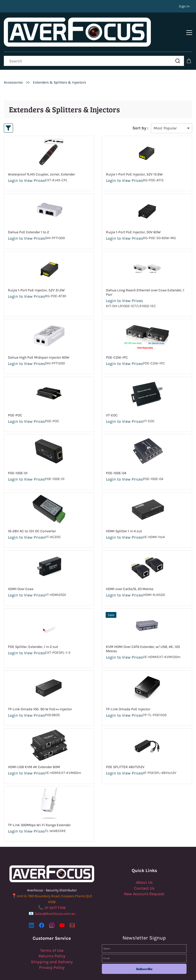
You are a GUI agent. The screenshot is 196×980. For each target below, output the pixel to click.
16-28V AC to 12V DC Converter (32, 515)
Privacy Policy (52, 952)
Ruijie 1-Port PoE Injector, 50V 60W (133, 216)
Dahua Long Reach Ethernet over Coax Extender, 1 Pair (145, 277)
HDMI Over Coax (21, 573)
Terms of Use (52, 935)
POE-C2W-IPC (117, 342)
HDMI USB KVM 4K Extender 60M (34, 751)
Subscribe (144, 953)
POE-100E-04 (116, 458)
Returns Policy (52, 940)
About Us (144, 867)
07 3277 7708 (55, 892)
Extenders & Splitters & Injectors (59, 67)
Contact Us (144, 872)
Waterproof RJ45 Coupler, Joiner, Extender (41, 159)
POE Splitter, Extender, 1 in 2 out (33, 631)
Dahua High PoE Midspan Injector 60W (39, 342)
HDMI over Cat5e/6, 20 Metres (130, 573)
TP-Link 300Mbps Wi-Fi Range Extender (39, 809)
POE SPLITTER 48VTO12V (125, 751)
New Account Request (144, 878)
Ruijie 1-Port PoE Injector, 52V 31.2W (36, 274)
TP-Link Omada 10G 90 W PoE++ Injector (40, 693)
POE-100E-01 (18, 458)
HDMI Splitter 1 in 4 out (124, 515)
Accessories (13, 67)
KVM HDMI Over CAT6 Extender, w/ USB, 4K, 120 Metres (143, 633)
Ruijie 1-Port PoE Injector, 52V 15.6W (134, 159)
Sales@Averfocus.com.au (55, 898)
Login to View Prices (26, 165)
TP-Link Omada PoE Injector (128, 693)
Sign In (184, 6)
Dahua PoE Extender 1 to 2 (28, 216)
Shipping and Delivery (52, 946)
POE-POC (15, 399)
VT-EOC (112, 399)
